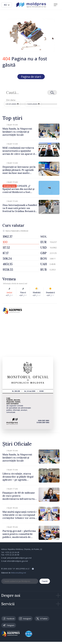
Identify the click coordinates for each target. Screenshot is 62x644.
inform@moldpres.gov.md (17, 561)
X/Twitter (42, 619)
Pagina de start (31, 77)
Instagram (25, 619)
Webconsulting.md (18, 573)
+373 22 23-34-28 (12, 552)
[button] (55, 139)
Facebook (9, 619)
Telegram (9, 625)
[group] (31, 131)
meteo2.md (23, 284)
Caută (45, 581)
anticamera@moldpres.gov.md (19, 558)
